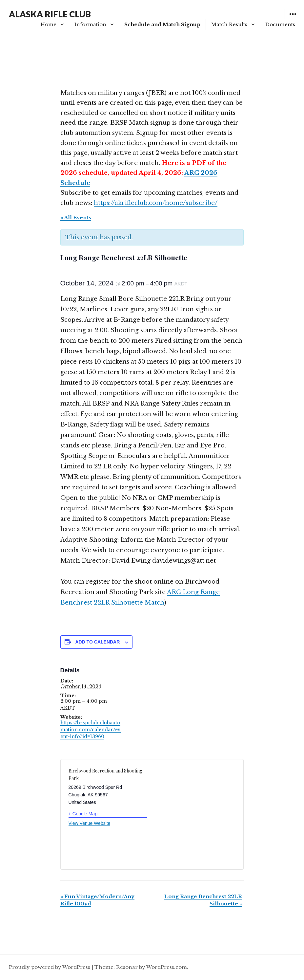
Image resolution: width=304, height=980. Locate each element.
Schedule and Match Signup (162, 24)
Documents (280, 24)
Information (90, 24)
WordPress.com (167, 967)
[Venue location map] (194, 809)
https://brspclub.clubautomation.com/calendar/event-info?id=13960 (91, 730)
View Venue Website (90, 823)
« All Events (76, 218)
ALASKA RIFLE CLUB (50, 14)
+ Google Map (83, 814)
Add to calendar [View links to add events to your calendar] (97, 642)
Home (49, 24)
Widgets (293, 19)
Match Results (229, 24)
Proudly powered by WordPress (50, 967)
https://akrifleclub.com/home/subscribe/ (156, 203)
